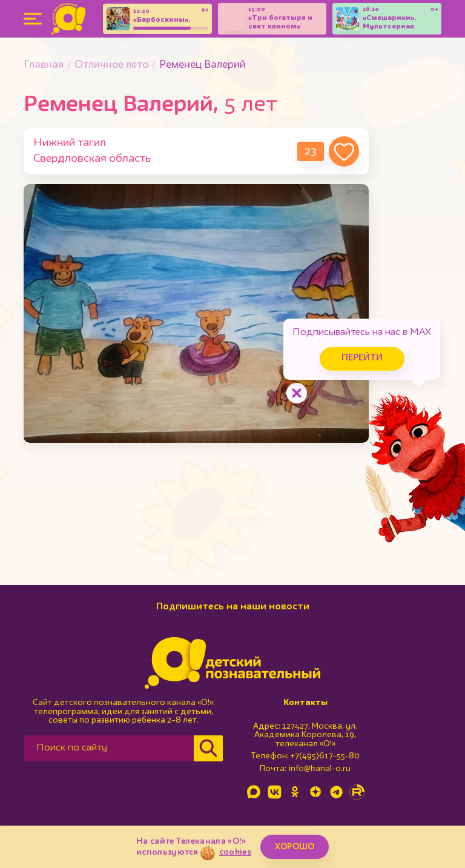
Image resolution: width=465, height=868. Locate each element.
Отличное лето (111, 65)
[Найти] (208, 748)
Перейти (362, 358)
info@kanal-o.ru (319, 769)
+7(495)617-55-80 (325, 756)
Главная (44, 65)
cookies (235, 852)
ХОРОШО (295, 847)
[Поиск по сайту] (109, 748)
